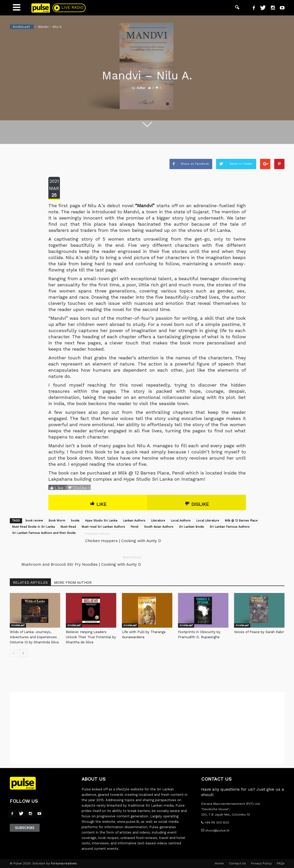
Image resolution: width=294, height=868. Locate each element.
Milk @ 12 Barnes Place (241, 521)
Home (219, 863)
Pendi (135, 527)
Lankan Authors (134, 521)
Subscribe (25, 828)
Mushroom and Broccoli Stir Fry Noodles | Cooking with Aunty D (81, 564)
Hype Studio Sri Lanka (101, 521)
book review (34, 521)
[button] (237, 8)
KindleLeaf (18, 625)
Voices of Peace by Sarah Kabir (259, 632)
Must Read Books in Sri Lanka (33, 527)
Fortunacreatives (64, 863)
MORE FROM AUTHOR (73, 582)
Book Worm (57, 521)
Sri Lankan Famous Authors (230, 527)
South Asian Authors (159, 527)
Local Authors (181, 521)
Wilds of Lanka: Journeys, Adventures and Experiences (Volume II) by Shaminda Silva (34, 637)
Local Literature (208, 521)
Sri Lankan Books (191, 527)
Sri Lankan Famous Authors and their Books (44, 533)
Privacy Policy (261, 863)
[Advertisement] (147, 728)
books (75, 521)
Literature (158, 521)
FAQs (281, 863)
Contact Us (237, 863)
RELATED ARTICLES (30, 582)
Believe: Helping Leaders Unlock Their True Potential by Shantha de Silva (91, 637)
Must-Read (68, 527)
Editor (141, 88)
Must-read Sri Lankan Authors (103, 527)
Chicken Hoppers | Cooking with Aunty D (123, 541)
